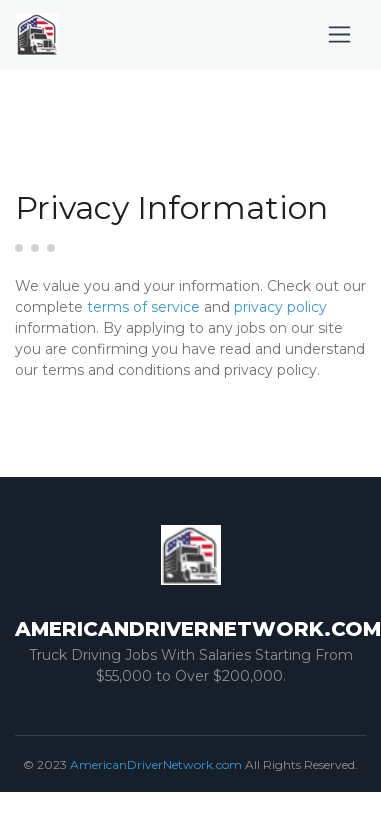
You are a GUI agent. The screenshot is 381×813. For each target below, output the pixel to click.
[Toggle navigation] (339, 34)
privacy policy (280, 307)
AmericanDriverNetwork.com (156, 764)
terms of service (143, 307)
